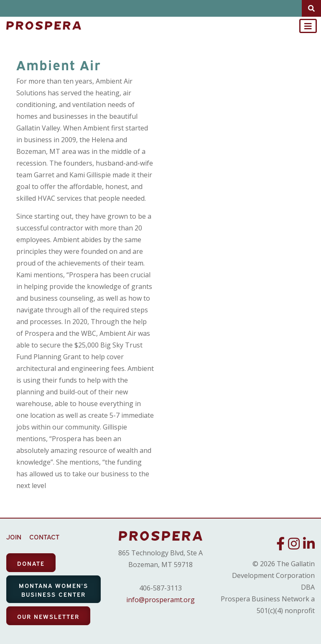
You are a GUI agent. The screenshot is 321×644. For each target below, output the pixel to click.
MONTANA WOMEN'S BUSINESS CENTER (53, 590)
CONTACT (44, 537)
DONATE (31, 563)
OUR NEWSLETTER (48, 616)
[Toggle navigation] (308, 26)
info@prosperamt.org (160, 600)
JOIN (14, 537)
